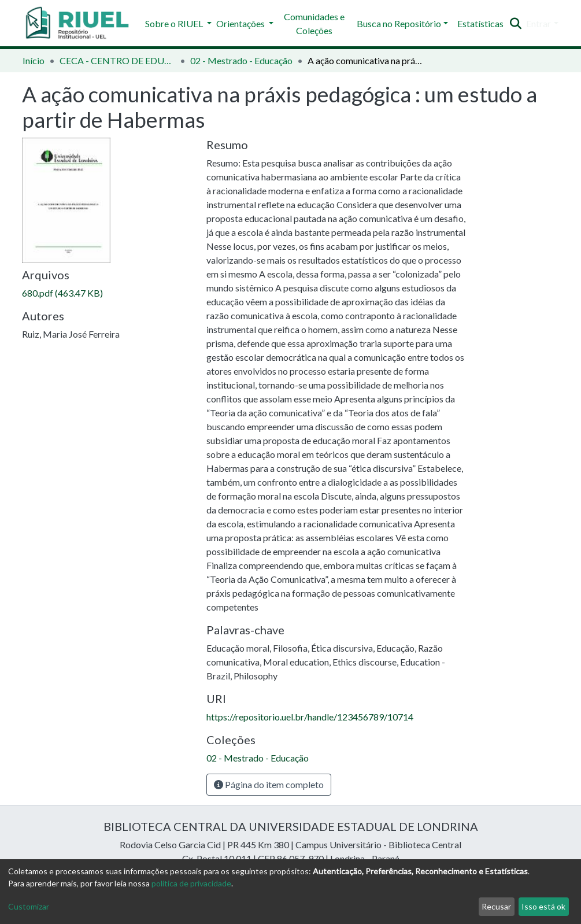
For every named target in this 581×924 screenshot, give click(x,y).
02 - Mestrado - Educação (241, 60)
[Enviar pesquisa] (515, 24)
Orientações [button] (241, 23)
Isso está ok (543, 906)
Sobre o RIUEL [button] (175, 23)
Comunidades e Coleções (314, 23)
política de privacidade (191, 883)
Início (34, 60)
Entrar (539, 23)
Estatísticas (480, 23)
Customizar (29, 906)
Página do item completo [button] (269, 784)
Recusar (496, 906)
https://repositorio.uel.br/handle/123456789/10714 (310, 717)
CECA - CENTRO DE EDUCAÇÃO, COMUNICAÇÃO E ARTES (117, 60)
